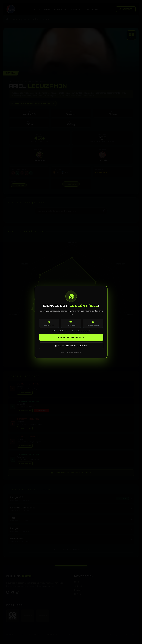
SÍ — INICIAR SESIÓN (71, 337)
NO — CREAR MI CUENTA (71, 346)
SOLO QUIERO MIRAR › (71, 352)
